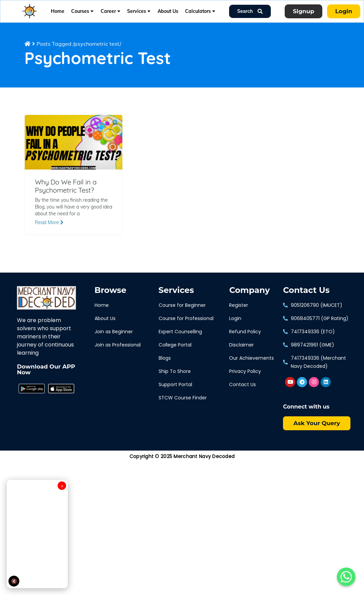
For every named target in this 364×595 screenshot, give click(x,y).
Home (58, 11)
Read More (49, 222)
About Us (168, 11)
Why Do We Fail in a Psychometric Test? (66, 186)
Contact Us (306, 290)
